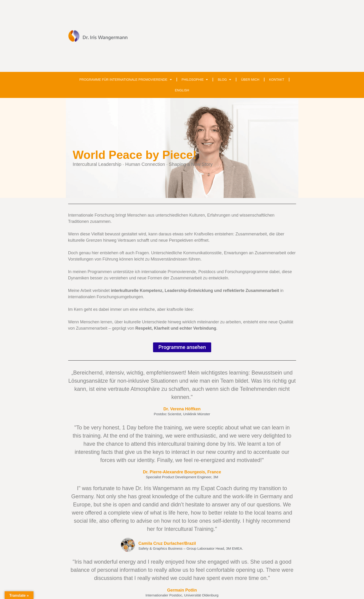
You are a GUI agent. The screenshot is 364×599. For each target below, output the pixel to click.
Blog (224, 80)
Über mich (250, 80)
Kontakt (277, 80)
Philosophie (195, 80)
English (182, 90)
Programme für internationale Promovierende (126, 80)
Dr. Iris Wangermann (105, 37)
